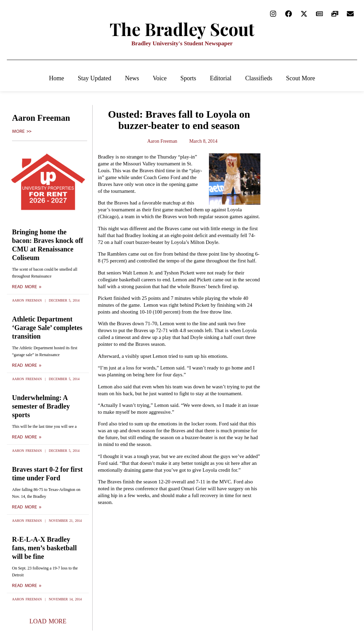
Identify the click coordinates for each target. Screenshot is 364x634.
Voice (160, 78)
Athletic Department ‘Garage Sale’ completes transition (47, 328)
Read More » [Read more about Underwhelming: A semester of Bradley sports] (27, 437)
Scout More (301, 78)
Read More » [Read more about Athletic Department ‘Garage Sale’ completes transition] (27, 365)
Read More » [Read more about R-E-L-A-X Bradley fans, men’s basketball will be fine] (27, 586)
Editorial (221, 78)
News (132, 78)
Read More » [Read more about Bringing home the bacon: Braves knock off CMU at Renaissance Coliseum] (27, 287)
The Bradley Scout (182, 29)
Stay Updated (95, 78)
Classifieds (259, 78)
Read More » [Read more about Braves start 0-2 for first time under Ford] (27, 507)
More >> (22, 131)
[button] (48, 621)
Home (57, 78)
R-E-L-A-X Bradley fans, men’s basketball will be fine (44, 548)
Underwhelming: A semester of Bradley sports (41, 406)
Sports (188, 78)
